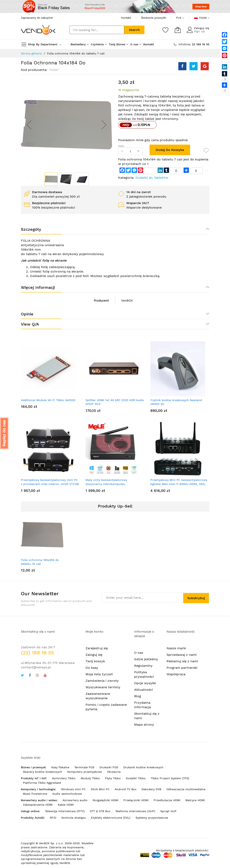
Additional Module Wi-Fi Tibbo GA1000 (48, 400)
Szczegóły (31, 229)
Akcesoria (114, 772)
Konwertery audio (75, 800)
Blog (138, 696)
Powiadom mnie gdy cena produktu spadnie (153, 140)
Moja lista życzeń (99, 674)
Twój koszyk (95, 661)
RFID (53, 818)
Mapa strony (144, 725)
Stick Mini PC (100, 789)
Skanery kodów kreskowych (43, 772)
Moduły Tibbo (90, 778)
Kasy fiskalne (60, 767)
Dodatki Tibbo (136, 778)
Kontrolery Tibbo (64, 778)
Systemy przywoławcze (152, 818)
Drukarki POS (109, 767)
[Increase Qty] (138, 151)
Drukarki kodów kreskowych (143, 767)
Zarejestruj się (97, 648)
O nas (139, 653)
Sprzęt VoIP (168, 811)
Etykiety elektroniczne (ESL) (111, 818)
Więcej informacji (38, 287)
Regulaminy (143, 666)
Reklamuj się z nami (182, 661)
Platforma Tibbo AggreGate (42, 783)
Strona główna (31, 53)
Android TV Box (126, 789)
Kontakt (126, 18)
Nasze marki (176, 648)
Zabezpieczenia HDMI (38, 805)
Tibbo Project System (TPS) (170, 778)
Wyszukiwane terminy (103, 687)
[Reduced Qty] (122, 151)
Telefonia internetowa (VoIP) (135, 811)
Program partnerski (182, 668)
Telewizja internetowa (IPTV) (65, 811)
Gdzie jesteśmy (146, 659)
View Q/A (30, 324)
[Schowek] (166, 30)
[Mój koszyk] (178, 30)
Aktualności (143, 690)
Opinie (27, 314)
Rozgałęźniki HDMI (105, 800)
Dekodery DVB (151, 789)
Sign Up (199, 31)
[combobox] (97, 30)
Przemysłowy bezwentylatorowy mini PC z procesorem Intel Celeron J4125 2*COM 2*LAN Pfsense (50, 484)
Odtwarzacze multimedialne (186, 789)
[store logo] (38, 30)
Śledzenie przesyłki (154, 18)
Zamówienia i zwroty (102, 681)
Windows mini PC (73, 789)
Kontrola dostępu (74, 818)
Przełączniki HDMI (136, 800)
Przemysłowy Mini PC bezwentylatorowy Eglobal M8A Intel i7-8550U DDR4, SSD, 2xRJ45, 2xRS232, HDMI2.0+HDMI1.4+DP (179, 484)
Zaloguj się (202, 28)
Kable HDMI (66, 805)
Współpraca (176, 674)
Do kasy (92, 668)
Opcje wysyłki (145, 683)
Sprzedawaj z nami (182, 655)
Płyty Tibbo (113, 778)
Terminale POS (84, 767)
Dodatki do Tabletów (152, 178)
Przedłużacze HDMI (167, 800)
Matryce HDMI (195, 800)
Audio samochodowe (67, 794)
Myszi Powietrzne (35, 794)
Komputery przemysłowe (85, 772)
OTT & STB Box (100, 811)
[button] (29, 125)
